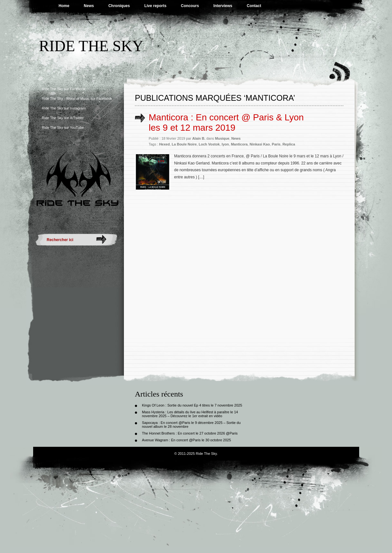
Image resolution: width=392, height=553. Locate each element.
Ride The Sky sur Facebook (64, 89)
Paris (276, 144)
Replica (289, 144)
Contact (254, 6)
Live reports (155, 6)
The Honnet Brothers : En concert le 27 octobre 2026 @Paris (190, 433)
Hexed (164, 144)
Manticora (239, 144)
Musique (222, 138)
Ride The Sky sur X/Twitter (63, 118)
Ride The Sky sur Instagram (64, 108)
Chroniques (119, 6)
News (89, 6)
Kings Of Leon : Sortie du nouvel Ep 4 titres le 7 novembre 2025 (192, 405)
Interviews (223, 6)
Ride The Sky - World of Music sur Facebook (77, 98)
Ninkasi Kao (260, 144)
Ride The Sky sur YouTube (63, 127)
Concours (190, 6)
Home (64, 6)
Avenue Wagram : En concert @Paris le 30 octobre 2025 (187, 440)
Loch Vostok (209, 144)
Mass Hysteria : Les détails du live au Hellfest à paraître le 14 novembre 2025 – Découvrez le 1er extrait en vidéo (190, 414)
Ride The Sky (91, 46)
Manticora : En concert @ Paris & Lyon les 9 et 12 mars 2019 (226, 122)
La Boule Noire (184, 144)
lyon (225, 144)
